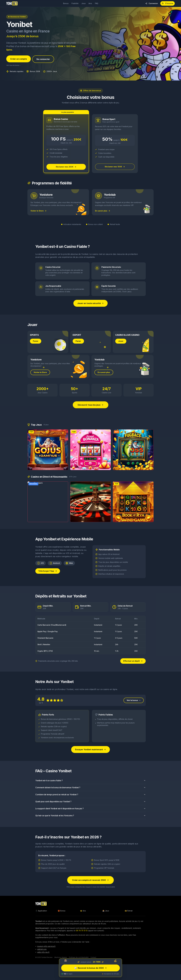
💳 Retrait (129, 911)
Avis (90, 3)
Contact (93, 957)
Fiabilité (75, 3)
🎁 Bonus (62, 911)
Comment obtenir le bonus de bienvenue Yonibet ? (90, 791)
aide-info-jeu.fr (43, 952)
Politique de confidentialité (79, 957)
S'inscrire (168, 3)
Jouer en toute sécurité (90, 303)
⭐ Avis (83, 911)
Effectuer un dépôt (133, 661)
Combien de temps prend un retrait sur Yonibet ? (90, 798)
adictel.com (42, 949)
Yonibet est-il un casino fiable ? (90, 784)
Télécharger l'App (48, 575)
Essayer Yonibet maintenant (90, 753)
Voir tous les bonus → (14, 65)
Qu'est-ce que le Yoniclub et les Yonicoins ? (90, 819)
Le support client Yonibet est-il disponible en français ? (90, 812)
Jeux (83, 3)
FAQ (97, 3)
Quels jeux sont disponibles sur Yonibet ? (90, 805)
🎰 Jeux (106, 911)
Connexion (152, 3)
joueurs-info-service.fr (46, 946)
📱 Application (41, 911)
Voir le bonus (134, 704)
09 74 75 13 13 (82, 931)
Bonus (66, 3)
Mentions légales (61, 957)
